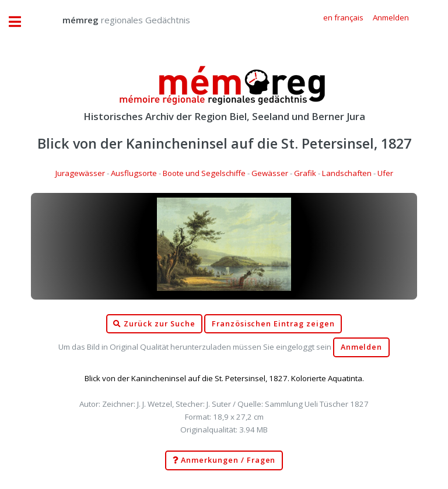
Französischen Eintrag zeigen (273, 324)
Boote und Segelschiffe (204, 173)
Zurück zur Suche (154, 324)
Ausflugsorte (134, 173)
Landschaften (347, 173)
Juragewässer (80, 173)
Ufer (385, 173)
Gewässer (270, 173)
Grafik (305, 173)
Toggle (21, 22)
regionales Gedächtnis (115, 20)
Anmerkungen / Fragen (224, 460)
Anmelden (362, 347)
